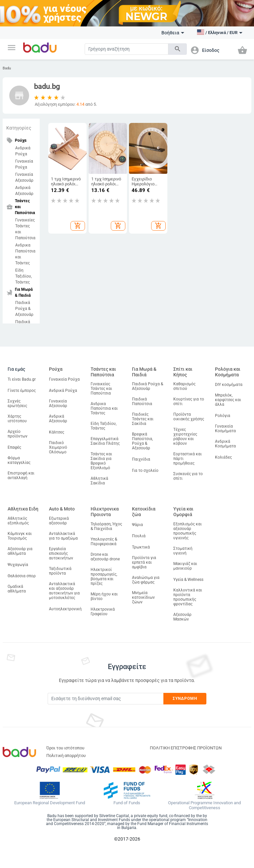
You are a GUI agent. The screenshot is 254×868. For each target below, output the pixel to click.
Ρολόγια (223, 416)
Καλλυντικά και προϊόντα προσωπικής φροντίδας (188, 597)
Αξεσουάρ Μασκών (182, 617)
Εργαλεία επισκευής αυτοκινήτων (61, 553)
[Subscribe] (106, 699)
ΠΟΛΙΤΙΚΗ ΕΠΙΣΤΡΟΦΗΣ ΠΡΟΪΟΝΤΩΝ (186, 748)
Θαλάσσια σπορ (22, 576)
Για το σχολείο (145, 471)
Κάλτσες (57, 432)
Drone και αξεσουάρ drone (105, 557)
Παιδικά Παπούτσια (142, 401)
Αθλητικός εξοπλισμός (18, 521)
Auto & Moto (62, 509)
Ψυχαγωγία (18, 565)
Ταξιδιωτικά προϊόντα (60, 571)
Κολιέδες (223, 457)
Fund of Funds (127, 803)
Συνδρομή (185, 698)
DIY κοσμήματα (229, 385)
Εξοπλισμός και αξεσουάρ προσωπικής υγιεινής (188, 531)
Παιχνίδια (141, 459)
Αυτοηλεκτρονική (65, 609)
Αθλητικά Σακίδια (99, 481)
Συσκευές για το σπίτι (188, 476)
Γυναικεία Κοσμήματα (225, 429)
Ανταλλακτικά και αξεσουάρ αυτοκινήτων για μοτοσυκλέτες (64, 591)
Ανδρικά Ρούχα (23, 151)
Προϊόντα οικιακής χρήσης (189, 417)
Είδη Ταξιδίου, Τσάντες (23, 276)
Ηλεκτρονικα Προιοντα (105, 512)
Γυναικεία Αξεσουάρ (24, 177)
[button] (12, 48)
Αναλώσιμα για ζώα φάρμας (146, 580)
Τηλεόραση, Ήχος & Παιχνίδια (106, 526)
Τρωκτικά (141, 547)
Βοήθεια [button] (173, 33)
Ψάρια (137, 525)
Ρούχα (56, 369)
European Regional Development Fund (50, 803)
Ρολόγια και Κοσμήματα (228, 372)
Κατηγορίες (19, 128)
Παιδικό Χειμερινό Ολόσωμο (58, 447)
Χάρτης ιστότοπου (17, 419)
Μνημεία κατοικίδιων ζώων (143, 597)
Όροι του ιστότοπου (65, 748)
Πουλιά (139, 536)
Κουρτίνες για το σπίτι (189, 401)
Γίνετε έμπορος (22, 391)
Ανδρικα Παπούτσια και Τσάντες (25, 254)
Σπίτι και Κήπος (183, 372)
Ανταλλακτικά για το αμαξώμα (63, 536)
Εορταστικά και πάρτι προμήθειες (188, 459)
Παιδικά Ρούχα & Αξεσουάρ (24, 309)
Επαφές (14, 447)
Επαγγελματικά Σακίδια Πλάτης (105, 441)
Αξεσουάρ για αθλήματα (20, 551)
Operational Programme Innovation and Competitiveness (204, 805)
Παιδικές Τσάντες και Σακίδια (143, 419)
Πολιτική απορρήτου (66, 755)
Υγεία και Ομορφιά (183, 512)
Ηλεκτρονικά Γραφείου (103, 612)
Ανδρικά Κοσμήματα (225, 444)
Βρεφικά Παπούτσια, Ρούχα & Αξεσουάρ (142, 441)
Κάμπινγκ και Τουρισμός (20, 536)
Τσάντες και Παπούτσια (103, 372)
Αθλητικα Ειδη (23, 509)
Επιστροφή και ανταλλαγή (21, 475)
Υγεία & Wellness (188, 580)
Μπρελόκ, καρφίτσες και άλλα (228, 400)
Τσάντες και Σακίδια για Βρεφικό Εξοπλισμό (101, 461)
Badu (7, 68)
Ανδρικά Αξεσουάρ (24, 191)
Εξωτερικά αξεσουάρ (59, 521)
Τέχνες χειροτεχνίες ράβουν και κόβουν (185, 436)
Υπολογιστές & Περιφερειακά (104, 542)
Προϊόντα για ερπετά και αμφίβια (144, 562)
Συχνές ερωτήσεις (17, 403)
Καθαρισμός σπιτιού (184, 386)
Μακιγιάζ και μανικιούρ (185, 566)
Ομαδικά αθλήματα (17, 589)
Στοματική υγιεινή (183, 551)
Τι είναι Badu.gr (22, 379)
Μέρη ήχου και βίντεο (104, 596)
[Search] (127, 49)
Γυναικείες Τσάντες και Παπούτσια (25, 229)
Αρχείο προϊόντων (18, 434)
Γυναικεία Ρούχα (24, 164)
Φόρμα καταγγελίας (19, 460)
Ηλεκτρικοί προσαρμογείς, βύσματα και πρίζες (104, 577)
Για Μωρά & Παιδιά (144, 372)
